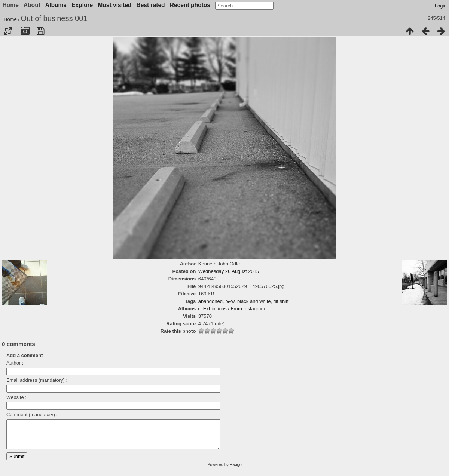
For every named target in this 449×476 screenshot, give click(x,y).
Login (441, 6)
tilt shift (281, 301)
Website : (16, 397)
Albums (56, 5)
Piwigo (236, 470)
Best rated (150, 5)
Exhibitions (215, 309)
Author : (15, 363)
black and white (254, 301)
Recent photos (190, 5)
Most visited (114, 5)
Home (10, 19)
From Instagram (248, 309)
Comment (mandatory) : (32, 414)
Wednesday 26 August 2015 (229, 271)
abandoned (210, 301)
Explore (82, 5)
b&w (230, 301)
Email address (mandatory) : (37, 380)
